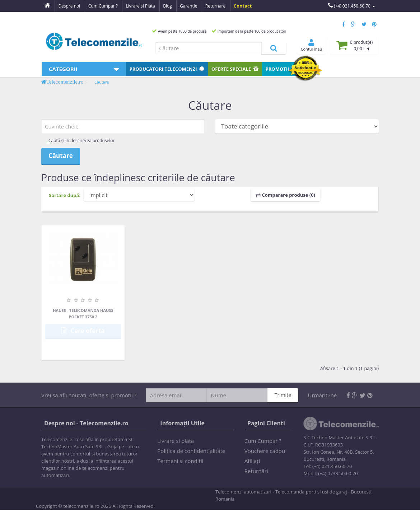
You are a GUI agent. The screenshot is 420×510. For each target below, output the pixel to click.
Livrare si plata (176, 441)
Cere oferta (83, 331)
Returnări (256, 471)
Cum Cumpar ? (263, 441)
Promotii (281, 69)
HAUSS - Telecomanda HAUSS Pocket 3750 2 (83, 314)
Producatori (167, 69)
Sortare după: (65, 195)
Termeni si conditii (180, 461)
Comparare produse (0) (285, 195)
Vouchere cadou (265, 451)
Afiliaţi (252, 461)
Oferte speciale (235, 69)
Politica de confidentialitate (191, 451)
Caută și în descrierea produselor (81, 141)
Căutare (102, 82)
